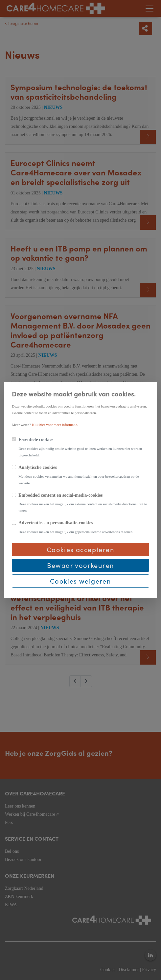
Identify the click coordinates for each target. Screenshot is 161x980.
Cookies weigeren (80, 581)
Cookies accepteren (80, 549)
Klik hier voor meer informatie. (55, 425)
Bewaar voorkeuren (81, 565)
